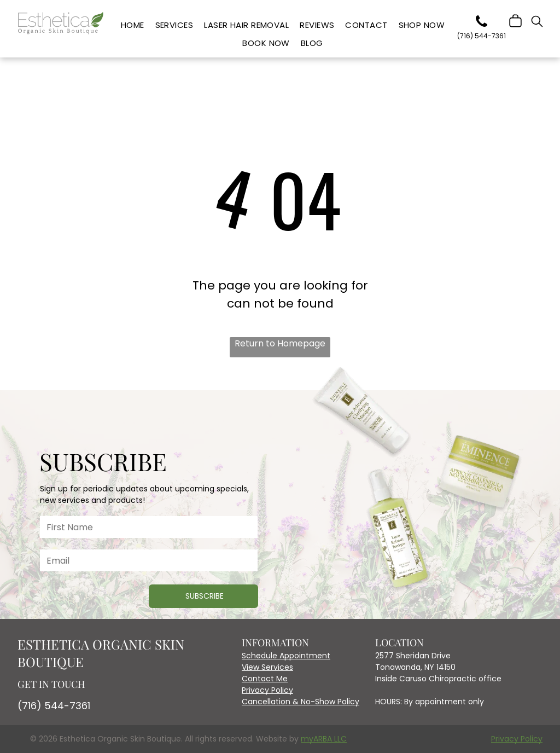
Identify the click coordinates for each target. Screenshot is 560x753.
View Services (267, 667)
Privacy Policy (267, 690)
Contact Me (265, 679)
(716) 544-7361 (54, 706)
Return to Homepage (280, 343)
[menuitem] (133, 25)
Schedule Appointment (286, 656)
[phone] (481, 23)
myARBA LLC (324, 739)
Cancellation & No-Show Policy (301, 702)
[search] (537, 23)
